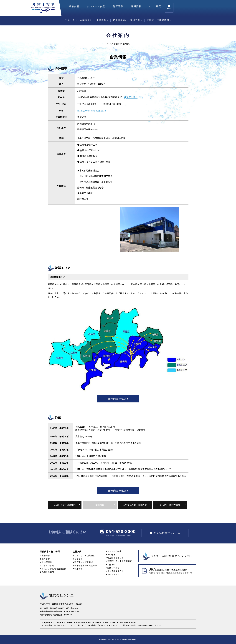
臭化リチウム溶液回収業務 (54, 569)
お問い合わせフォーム (167, 533)
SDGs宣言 (155, 7)
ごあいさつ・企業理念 (77, 20)
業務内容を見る (117, 399)
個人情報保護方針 (115, 571)
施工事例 (118, 7)
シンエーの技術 (96, 7)
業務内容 (74, 7)
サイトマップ (113, 574)
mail (169, 9)
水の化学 (111, 554)
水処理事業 (47, 562)
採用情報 (136, 7)
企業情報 (101, 20)
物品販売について (115, 558)
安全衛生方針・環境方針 (127, 20)
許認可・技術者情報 (158, 20)
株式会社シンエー (59, 595)
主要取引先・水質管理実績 (119, 561)
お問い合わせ (113, 568)
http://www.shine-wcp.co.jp (92, 111)
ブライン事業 (48, 565)
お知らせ (111, 564)
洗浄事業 (46, 559)
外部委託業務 (48, 572)
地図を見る (132, 97)
